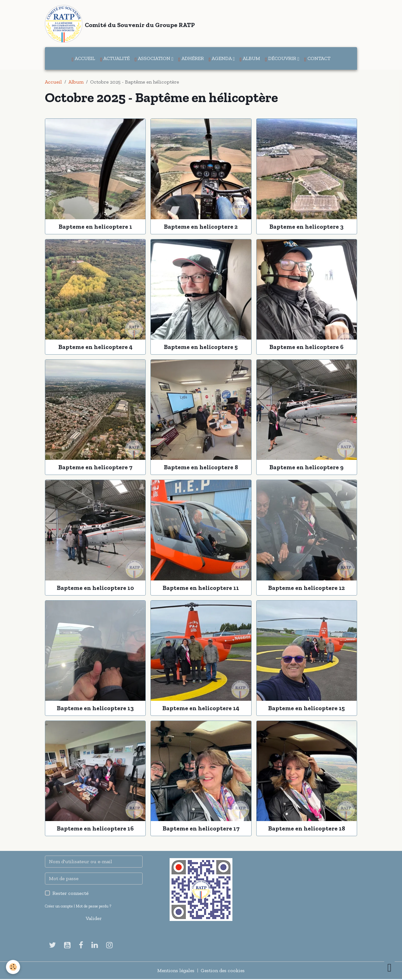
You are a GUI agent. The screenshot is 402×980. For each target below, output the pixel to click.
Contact (317, 59)
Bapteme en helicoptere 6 (307, 348)
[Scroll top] (389, 967)
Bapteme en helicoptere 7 (95, 468)
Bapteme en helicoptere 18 (307, 829)
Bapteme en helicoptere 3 (307, 227)
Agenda (221, 59)
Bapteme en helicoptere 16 (95, 829)
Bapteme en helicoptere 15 (307, 709)
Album (250, 59)
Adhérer (191, 59)
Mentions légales (175, 971)
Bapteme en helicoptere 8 (201, 468)
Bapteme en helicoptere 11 (201, 588)
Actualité (115, 59)
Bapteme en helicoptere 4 (95, 348)
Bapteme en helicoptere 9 (307, 468)
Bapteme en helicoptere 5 (201, 348)
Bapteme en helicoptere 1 (95, 227)
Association (153, 59)
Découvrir (281, 59)
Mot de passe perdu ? (93, 907)
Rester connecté (71, 894)
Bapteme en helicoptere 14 (201, 709)
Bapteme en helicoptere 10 (95, 588)
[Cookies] (13, 967)
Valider (94, 919)
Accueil (83, 59)
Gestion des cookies (223, 971)
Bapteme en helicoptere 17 (201, 829)
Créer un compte (59, 907)
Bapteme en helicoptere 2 (201, 227)
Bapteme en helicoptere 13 (95, 709)
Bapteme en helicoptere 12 (307, 588)
